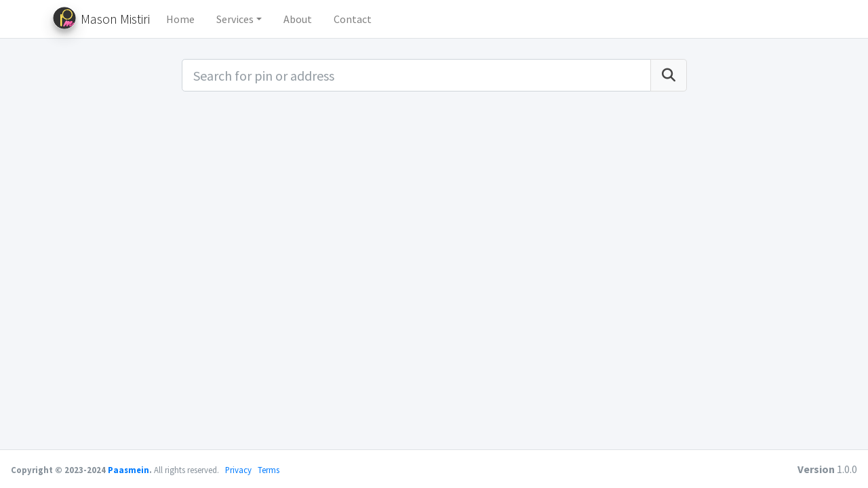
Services (235, 19)
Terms (269, 470)
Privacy (238, 470)
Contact (353, 19)
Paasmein (129, 470)
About (298, 19)
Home (180, 19)
